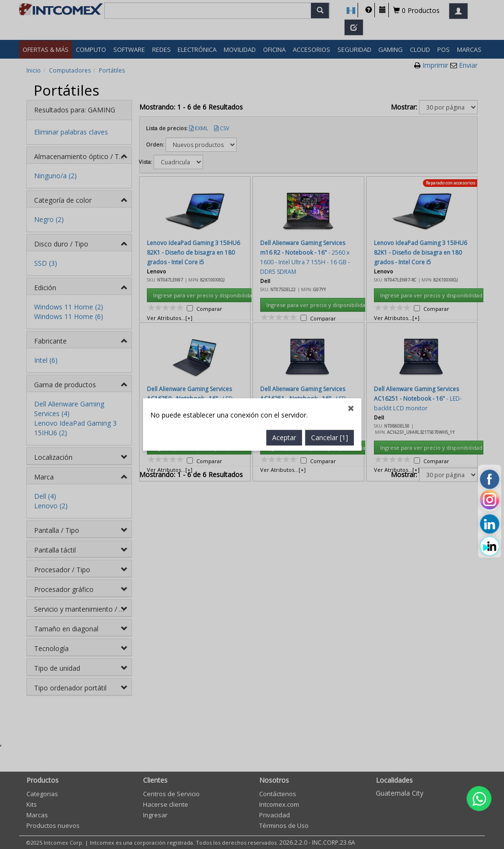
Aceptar (284, 311)
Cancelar (330, 311)
